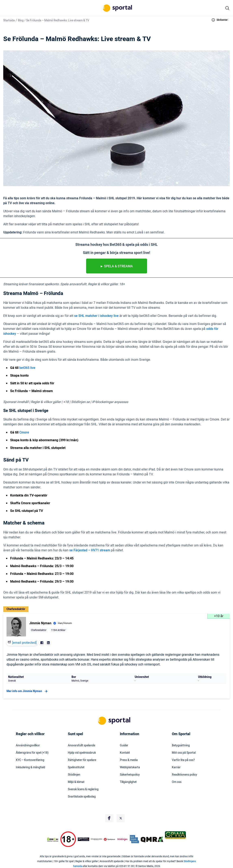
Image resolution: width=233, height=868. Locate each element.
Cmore (24, 432)
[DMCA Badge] (53, 839)
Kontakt (125, 753)
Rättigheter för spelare (82, 760)
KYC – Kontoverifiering (30, 760)
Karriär (176, 767)
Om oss (177, 782)
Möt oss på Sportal (184, 753)
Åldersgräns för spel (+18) (32, 753)
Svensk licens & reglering (83, 789)
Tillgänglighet (128, 782)
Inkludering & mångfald (30, 767)
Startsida (9, 20)
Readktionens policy (184, 775)
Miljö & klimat (76, 782)
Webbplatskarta (130, 767)
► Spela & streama (117, 266)
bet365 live (27, 368)
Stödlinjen (74, 775)
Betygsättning (181, 746)
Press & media (129, 760)
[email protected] (24, 643)
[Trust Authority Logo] (83, 839)
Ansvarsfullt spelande (81, 746)
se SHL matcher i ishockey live (96, 316)
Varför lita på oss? (183, 760)
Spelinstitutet (76, 767)
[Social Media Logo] (109, 818)
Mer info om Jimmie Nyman (28, 691)
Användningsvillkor (28, 746)
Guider (124, 746)
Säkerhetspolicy (130, 775)
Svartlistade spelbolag (82, 797)
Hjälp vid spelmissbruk (82, 753)
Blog (21, 20)
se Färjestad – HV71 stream (90, 550)
